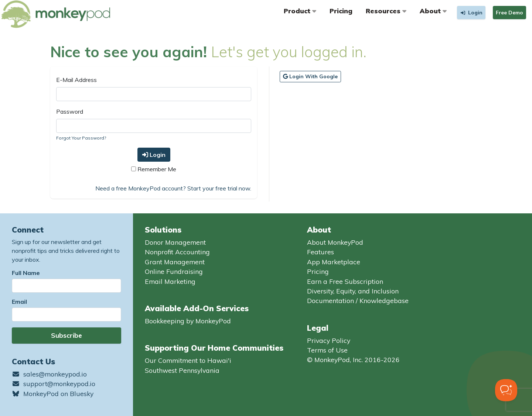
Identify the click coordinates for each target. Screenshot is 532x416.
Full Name (26, 273)
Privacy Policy (329, 340)
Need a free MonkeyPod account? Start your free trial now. (173, 188)
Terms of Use (327, 350)
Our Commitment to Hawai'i (188, 360)
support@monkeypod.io (54, 384)
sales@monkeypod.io (49, 374)
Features (320, 252)
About (433, 11)
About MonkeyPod (335, 242)
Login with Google (310, 76)
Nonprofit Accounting (177, 252)
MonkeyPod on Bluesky (53, 393)
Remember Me (154, 169)
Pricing (341, 11)
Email (19, 302)
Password (70, 111)
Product (300, 11)
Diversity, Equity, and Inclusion (353, 291)
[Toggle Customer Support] (506, 390)
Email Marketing (170, 281)
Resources (386, 11)
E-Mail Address (76, 80)
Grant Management (175, 262)
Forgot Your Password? (81, 138)
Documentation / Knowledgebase (358, 300)
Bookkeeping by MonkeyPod (188, 321)
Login (154, 155)
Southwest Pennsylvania (182, 370)
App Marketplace (334, 262)
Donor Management (175, 242)
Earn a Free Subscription (345, 281)
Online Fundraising (174, 271)
